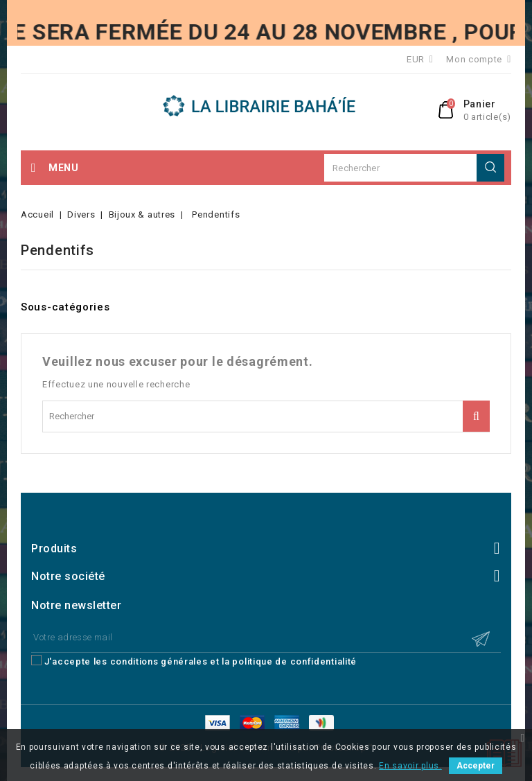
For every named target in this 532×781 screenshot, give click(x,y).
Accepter (476, 766)
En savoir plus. (410, 766)
